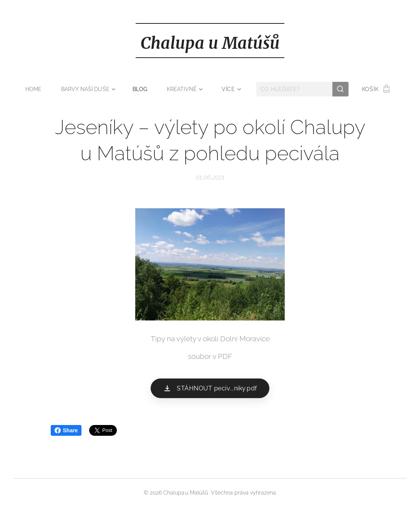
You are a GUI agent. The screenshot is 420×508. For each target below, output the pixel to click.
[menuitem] (35, 89)
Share (66, 430)
